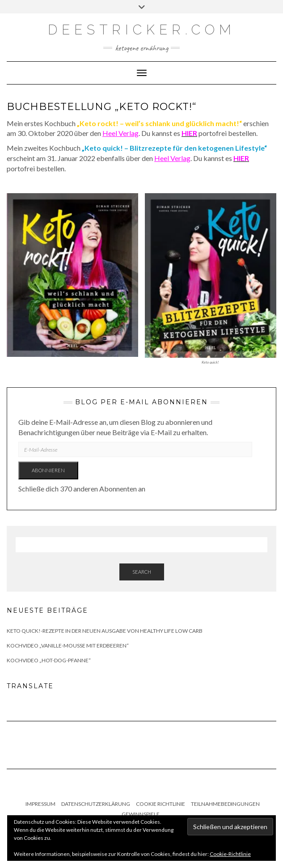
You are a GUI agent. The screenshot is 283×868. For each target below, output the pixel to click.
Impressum (40, 804)
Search (142, 572)
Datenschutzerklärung (96, 804)
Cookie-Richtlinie (230, 854)
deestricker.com (142, 30)
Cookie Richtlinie (161, 804)
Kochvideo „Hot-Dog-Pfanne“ (49, 660)
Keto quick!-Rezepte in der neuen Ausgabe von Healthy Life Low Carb (105, 631)
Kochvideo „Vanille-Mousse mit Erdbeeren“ (68, 646)
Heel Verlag (120, 133)
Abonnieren (48, 470)
